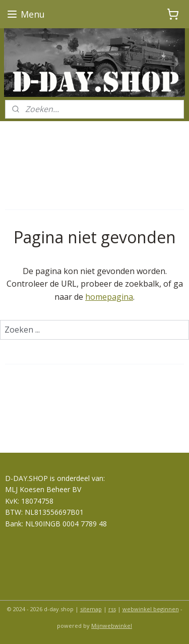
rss (112, 609)
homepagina (109, 297)
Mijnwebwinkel (112, 626)
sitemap (91, 609)
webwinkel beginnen (151, 609)
